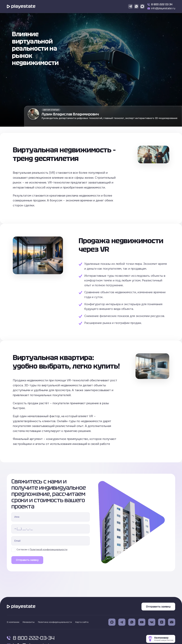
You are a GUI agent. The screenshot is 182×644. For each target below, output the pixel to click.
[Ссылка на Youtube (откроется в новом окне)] (142, 622)
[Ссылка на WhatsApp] (136, 6)
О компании (13, 622)
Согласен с (42, 550)
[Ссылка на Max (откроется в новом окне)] (112, 622)
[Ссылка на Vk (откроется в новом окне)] (152, 622)
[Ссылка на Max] (142, 6)
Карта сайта (82, 622)
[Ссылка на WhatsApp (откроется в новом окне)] (132, 622)
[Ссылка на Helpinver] (161, 639)
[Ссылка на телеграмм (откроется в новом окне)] (122, 622)
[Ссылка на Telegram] (130, 6)
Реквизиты (29, 622)
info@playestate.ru (163, 8)
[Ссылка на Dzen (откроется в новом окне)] (162, 622)
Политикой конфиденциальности (49, 550)
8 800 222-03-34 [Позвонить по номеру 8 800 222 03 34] (31, 638)
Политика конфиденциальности (55, 622)
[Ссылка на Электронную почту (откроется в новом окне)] (172, 622)
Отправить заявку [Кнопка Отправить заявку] (158, 607)
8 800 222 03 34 (162, 4)
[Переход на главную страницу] (21, 6)
